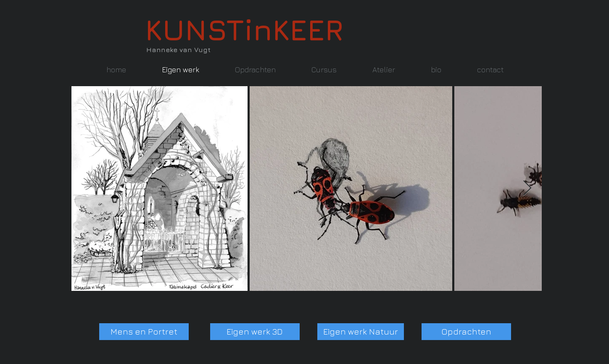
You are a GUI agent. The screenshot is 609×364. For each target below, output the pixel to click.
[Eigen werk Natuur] (361, 332)
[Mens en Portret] (144, 332)
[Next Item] (527, 189)
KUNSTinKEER (244, 29)
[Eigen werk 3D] (255, 332)
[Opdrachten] (466, 332)
